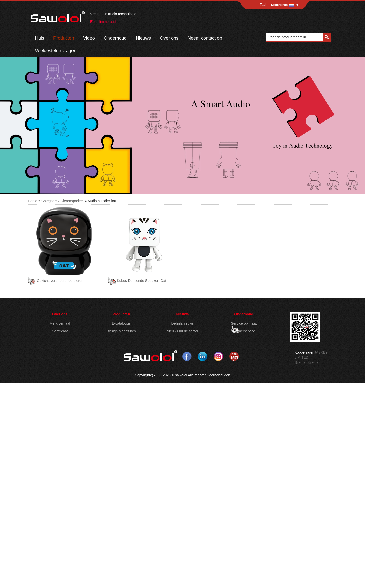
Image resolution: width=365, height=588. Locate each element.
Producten (64, 38)
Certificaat (60, 331)
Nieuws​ (143, 38)
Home (33, 201)
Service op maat (244, 323)
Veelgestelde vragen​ (56, 51)
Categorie (49, 201)
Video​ (89, 38)
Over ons (60, 314)
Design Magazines (121, 331)
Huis (40, 38)
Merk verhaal (60, 323)
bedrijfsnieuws (183, 323)
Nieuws (182, 314)
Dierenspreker (72, 201)
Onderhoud (115, 38)
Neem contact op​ (205, 38)
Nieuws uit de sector (182, 331)
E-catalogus (121, 323)
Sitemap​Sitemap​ (308, 362)
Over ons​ (169, 38)
